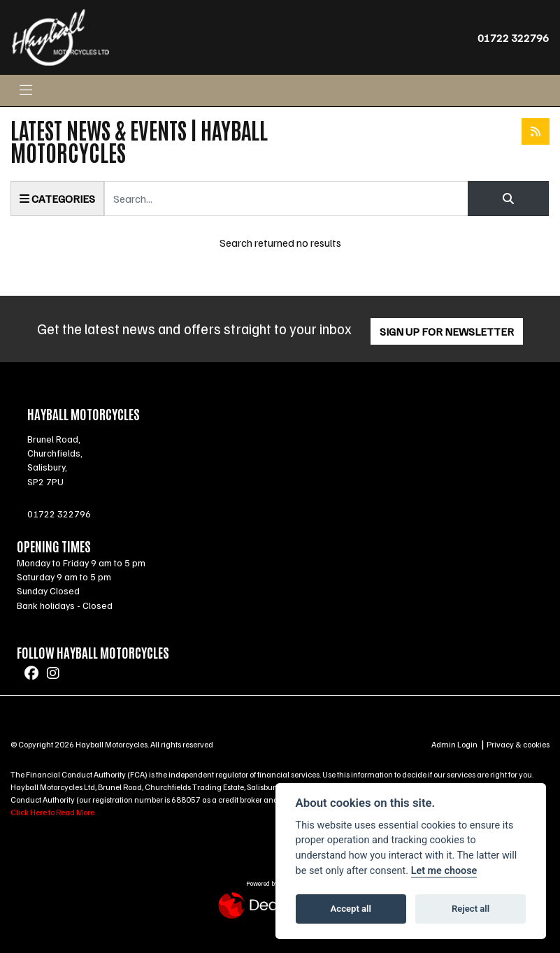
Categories (57, 199)
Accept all (351, 909)
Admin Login (454, 744)
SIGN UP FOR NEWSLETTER (447, 331)
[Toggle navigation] (26, 91)
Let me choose (444, 871)
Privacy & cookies (518, 744)
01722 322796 (513, 38)
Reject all (471, 909)
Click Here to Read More (52, 812)
